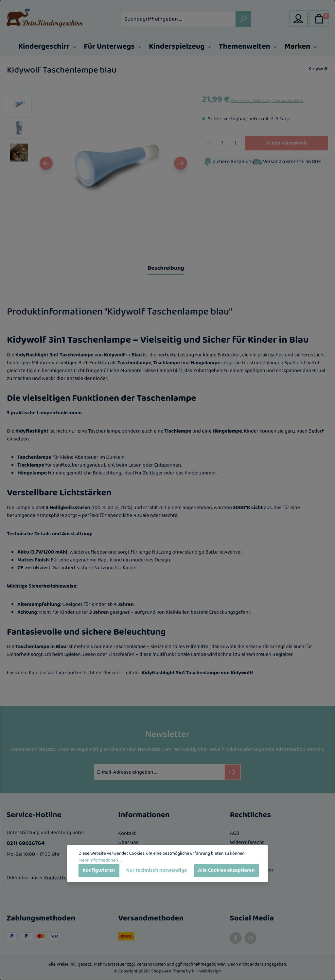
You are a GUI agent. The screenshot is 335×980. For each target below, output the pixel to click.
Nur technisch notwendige (156, 870)
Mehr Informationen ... (100, 860)
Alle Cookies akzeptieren (226, 870)
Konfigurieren (99, 870)
